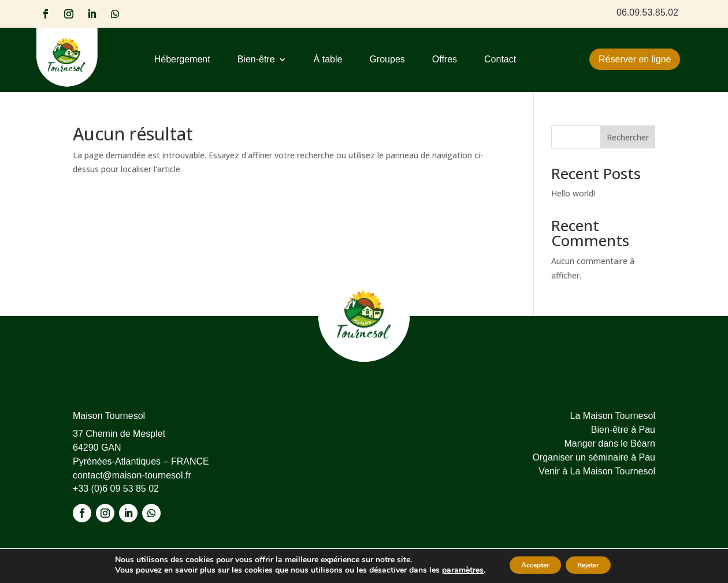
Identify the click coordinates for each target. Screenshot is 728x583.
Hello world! (573, 193)
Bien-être (256, 60)
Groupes (387, 60)
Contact (500, 60)
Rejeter (596, 565)
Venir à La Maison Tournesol (597, 471)
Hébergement (182, 60)
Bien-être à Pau (623, 430)
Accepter (528, 565)
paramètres (447, 570)
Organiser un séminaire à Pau (594, 457)
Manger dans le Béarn (610, 443)
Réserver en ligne (635, 59)
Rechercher (628, 137)
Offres (445, 60)
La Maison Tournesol (613, 416)
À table (328, 60)
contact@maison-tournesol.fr (132, 475)
